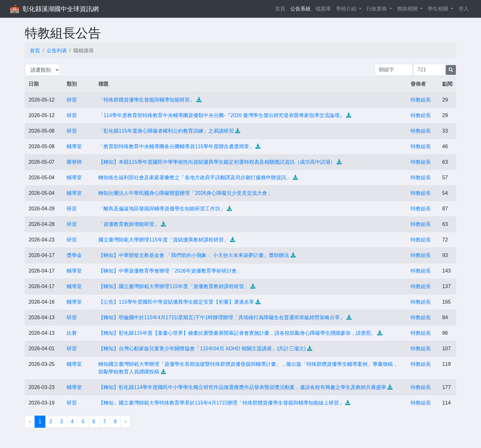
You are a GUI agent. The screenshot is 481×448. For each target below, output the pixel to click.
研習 (72, 100)
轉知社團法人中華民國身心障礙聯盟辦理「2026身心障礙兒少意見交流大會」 (185, 193)
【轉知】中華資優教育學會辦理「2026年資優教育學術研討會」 (170, 271)
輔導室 (74, 146)
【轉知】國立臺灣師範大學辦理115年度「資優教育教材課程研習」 (174, 286)
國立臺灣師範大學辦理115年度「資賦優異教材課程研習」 (164, 240)
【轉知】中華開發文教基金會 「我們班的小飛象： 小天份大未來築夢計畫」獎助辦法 (194, 255)
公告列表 (57, 51)
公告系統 (300, 9)
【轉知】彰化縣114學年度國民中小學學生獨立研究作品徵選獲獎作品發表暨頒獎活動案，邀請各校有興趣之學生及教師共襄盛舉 (242, 387)
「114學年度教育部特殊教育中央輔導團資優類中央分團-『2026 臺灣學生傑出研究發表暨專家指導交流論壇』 (221, 115)
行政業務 (377, 9)
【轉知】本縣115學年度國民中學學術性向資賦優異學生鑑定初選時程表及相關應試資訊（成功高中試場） (217, 162)
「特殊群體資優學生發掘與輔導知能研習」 (147, 100)
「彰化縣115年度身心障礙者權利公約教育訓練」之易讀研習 (166, 131)
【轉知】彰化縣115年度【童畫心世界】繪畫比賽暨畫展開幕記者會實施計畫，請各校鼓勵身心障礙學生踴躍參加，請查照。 (237, 333)
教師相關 (408, 9)
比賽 (72, 333)
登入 (464, 9)
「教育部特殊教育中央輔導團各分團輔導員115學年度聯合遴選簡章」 (176, 146)
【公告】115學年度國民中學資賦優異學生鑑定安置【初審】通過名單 (176, 302)
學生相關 (438, 9)
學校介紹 (347, 9)
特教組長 (421, 100)
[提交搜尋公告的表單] (451, 70)
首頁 (281, 8)
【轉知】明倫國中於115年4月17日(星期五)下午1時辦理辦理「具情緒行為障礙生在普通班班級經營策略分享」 (222, 317)
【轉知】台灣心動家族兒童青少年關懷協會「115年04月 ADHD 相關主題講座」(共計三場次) (202, 349)
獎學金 (74, 255)
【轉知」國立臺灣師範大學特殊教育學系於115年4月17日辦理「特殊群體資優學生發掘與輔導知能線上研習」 (221, 403)
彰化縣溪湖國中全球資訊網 (61, 9)
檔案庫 (323, 9)
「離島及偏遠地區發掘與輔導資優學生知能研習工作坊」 (162, 209)
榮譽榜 (74, 162)
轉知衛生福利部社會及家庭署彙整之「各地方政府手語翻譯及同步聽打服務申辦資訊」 (195, 178)
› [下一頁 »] (125, 422)
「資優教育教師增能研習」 (129, 224)
